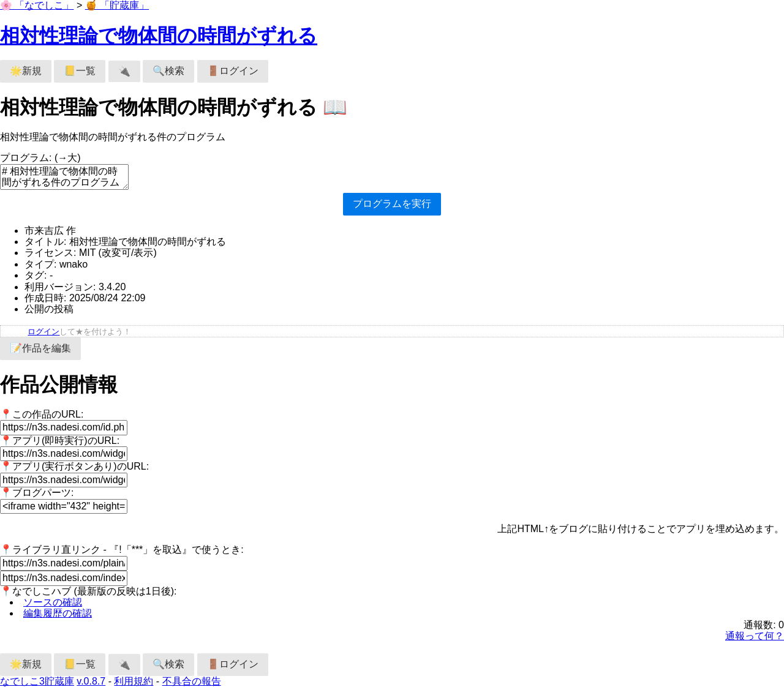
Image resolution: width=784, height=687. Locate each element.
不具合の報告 (192, 681)
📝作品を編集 (40, 348)
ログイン (43, 332)
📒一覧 (80, 71)
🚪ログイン (233, 71)
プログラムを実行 (392, 204)
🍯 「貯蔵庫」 (117, 5)
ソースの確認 (53, 602)
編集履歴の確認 (58, 613)
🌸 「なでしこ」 (37, 5)
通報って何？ (755, 636)
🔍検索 (168, 71)
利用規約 (134, 681)
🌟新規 (26, 71)
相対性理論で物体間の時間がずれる (159, 36)
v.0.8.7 (91, 681)
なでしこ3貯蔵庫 (37, 681)
